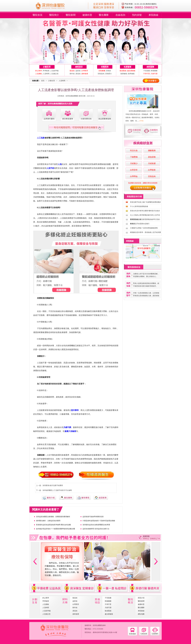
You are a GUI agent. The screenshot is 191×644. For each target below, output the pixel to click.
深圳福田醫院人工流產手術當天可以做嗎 (57, 490)
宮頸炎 (108, 71)
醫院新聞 (71, 15)
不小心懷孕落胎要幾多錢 (139, 206)
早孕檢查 (46, 71)
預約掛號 (137, 15)
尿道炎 (78, 74)
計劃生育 (47, 67)
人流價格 (46, 604)
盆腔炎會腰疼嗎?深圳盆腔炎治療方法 (96, 529)
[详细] (141, 121)
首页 (43, 81)
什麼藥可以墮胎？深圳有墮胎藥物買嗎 (144, 228)
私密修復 (128, 67)
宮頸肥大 (108, 74)
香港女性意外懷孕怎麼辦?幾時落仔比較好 (145, 211)
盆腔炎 (78, 71)
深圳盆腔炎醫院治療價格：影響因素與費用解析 (53, 517)
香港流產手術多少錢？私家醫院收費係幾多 (145, 202)
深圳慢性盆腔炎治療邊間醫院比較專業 (96, 525)
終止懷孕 (46, 598)
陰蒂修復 (131, 74)
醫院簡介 (54, 15)
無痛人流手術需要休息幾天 (140, 224)
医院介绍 (141, 598)
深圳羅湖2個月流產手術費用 (53, 485)
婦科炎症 (79, 67)
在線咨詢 (120, 15)
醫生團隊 (104, 15)
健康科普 (87, 15)
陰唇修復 (124, 74)
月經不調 (108, 608)
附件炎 (72, 74)
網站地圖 (141, 614)
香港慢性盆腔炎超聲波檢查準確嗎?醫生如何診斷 (53, 525)
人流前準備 (54, 71)
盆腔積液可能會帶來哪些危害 (93, 517)
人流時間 (46, 74)
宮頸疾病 (105, 67)
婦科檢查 (76, 614)
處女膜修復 (109, 614)
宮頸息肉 (101, 74)
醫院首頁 (38, 15)
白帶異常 (76, 604)
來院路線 (153, 15)
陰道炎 (75, 598)
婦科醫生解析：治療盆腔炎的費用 (48, 521)
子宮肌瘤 (147, 71)
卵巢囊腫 (154, 71)
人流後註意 (54, 74)
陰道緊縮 (108, 611)
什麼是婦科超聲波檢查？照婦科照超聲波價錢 (99, 521)
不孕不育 (108, 604)
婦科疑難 (150, 67)
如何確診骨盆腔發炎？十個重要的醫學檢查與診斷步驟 (56, 529)
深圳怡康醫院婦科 (99, 625)
